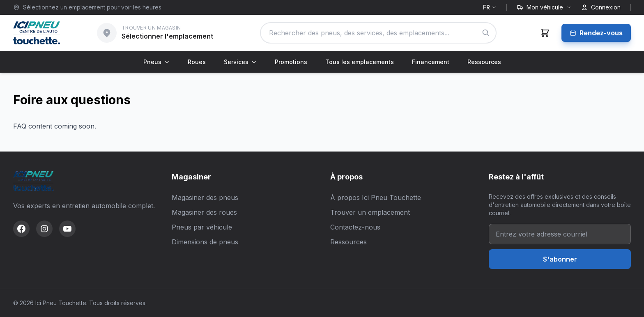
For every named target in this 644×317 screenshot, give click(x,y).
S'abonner (560, 259)
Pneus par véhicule (202, 227)
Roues (197, 62)
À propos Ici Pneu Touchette (376, 198)
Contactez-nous (355, 227)
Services (240, 62)
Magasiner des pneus (205, 198)
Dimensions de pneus (205, 242)
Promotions (291, 62)
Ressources (484, 62)
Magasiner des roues (204, 212)
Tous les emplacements (360, 62)
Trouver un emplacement (370, 212)
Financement (431, 62)
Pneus (156, 62)
